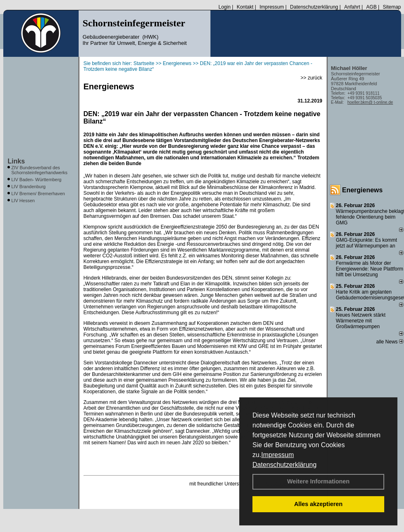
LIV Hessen (23, 201)
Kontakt (245, 7)
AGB (371, 7)
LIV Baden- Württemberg (37, 180)
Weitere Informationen (318, 481)
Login (224, 7)
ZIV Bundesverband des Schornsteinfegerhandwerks (40, 170)
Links (16, 161)
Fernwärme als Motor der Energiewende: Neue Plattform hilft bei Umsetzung (370, 269)
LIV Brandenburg (29, 187)
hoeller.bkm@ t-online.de (370, 102)
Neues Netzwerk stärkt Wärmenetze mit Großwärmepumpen (361, 321)
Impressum (277, 455)
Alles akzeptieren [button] (318, 504)
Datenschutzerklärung (285, 465)
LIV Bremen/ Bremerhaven (38, 194)
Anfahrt (352, 7)
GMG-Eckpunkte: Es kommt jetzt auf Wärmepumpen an (367, 243)
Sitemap (392, 7)
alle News (390, 342)
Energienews (363, 190)
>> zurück (312, 78)
